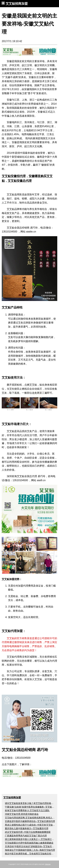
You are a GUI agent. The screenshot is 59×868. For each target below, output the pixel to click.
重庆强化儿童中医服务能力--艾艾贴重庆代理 (27, 828)
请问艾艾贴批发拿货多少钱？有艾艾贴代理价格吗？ (30, 803)
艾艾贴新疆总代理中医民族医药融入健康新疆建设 (29, 843)
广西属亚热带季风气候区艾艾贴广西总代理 (26, 836)
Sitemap (48, 864)
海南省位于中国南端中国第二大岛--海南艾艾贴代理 (30, 850)
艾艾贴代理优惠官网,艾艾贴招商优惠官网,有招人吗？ (31, 818)
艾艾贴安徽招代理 (14, 176)
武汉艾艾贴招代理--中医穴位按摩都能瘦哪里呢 (28, 832)
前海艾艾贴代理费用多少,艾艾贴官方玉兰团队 (27, 810)
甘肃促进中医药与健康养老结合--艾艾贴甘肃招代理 (30, 821)
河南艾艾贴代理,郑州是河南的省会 (22, 814)
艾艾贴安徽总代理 (20, 181)
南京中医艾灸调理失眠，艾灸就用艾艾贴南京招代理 (30, 854)
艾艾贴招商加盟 (15, 4)
